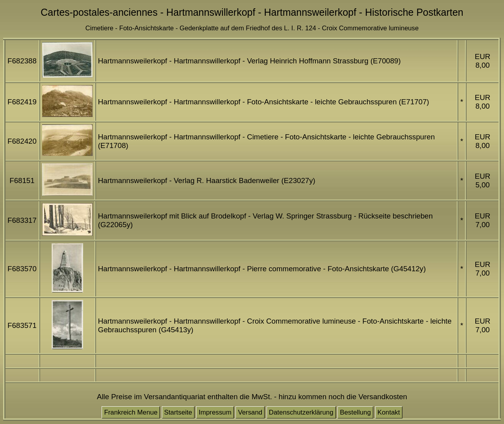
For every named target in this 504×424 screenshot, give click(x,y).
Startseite (178, 412)
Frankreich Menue (131, 412)
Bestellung (355, 412)
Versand (250, 412)
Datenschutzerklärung (301, 412)
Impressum (215, 412)
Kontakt (389, 412)
